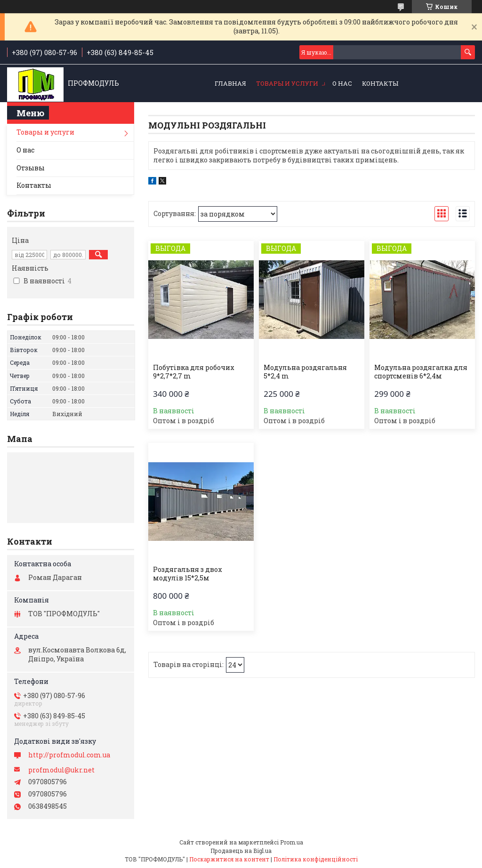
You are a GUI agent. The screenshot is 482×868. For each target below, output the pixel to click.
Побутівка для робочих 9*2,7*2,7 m (194, 372)
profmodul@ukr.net (61, 770)
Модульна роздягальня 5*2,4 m (305, 372)
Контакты (380, 83)
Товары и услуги (287, 83)
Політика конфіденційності (316, 859)
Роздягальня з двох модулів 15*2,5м (188, 574)
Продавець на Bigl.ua (241, 851)
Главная (230, 83)
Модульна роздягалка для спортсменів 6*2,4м (421, 372)
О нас (342, 83)
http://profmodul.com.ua (69, 755)
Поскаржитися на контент (229, 859)
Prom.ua (292, 842)
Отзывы (31, 168)
